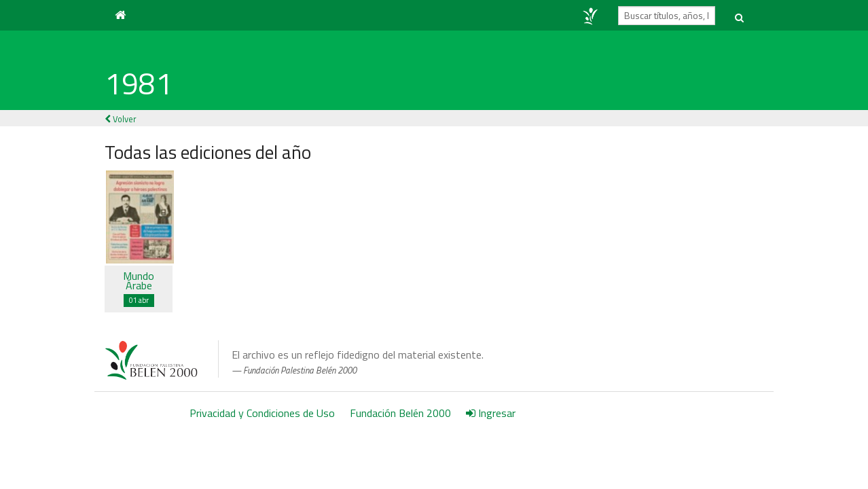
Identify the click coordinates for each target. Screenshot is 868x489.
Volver (121, 119)
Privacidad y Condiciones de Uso (262, 413)
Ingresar (491, 413)
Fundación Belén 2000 (400, 413)
